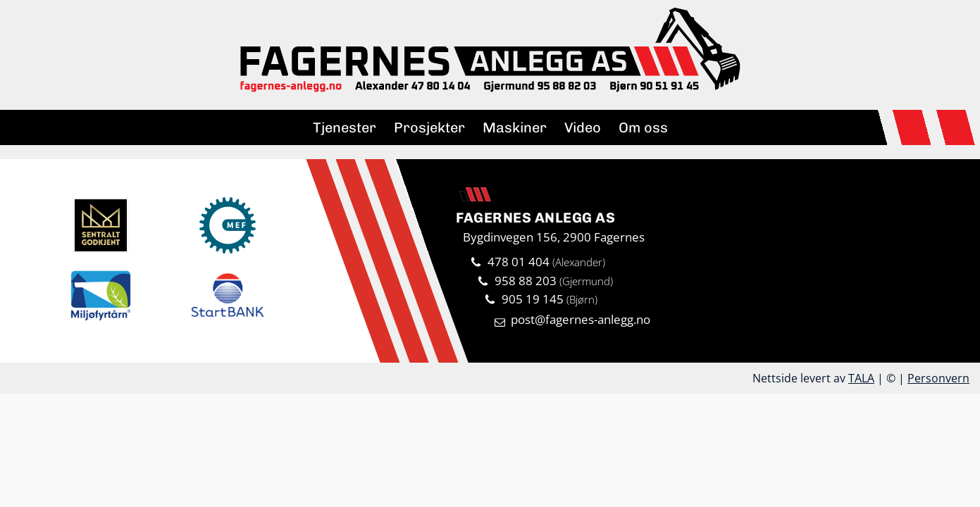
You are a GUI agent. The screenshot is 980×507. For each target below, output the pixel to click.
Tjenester (345, 127)
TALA (861, 378)
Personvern (938, 378)
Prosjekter (429, 127)
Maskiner (515, 127)
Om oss (643, 127)
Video (583, 127)
